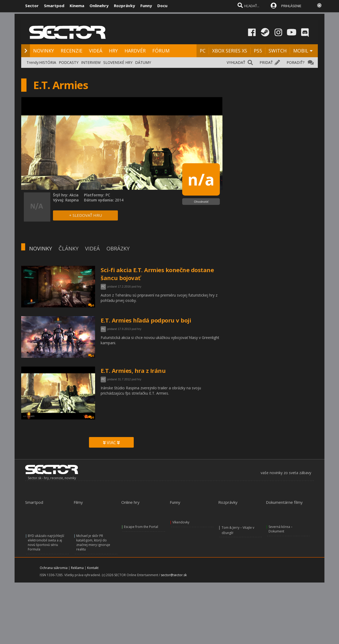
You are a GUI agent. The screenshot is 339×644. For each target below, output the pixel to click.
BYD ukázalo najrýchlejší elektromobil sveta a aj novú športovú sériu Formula (46, 542)
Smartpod (54, 6)
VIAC (111, 443)
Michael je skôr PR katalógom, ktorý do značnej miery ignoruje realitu (93, 542)
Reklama (77, 568)
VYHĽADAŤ (236, 62)
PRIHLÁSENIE (291, 6)
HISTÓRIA (48, 62)
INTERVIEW (91, 62)
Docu (162, 6)
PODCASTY (69, 62)
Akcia (74, 195)
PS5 (258, 51)
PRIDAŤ (266, 62)
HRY (113, 51)
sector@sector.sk (174, 575)
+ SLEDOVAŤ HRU (86, 215)
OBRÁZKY (118, 248)
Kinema (77, 6)
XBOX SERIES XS (230, 51)
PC (203, 51)
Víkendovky (181, 522)
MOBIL (301, 51)
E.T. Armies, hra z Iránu (133, 370)
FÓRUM (161, 51)
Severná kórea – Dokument (280, 529)
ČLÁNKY (68, 248)
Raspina (72, 200)
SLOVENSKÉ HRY (118, 62)
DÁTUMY (143, 62)
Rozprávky (124, 6)
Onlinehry (99, 6)
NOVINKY (44, 51)
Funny (146, 6)
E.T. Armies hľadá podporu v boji (146, 320)
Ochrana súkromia (54, 568)
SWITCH (278, 51)
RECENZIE (72, 51)
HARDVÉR (135, 51)
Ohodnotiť (201, 202)
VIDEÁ (96, 51)
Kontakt (93, 568)
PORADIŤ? (295, 62)
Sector (32, 6)
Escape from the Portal (141, 527)
